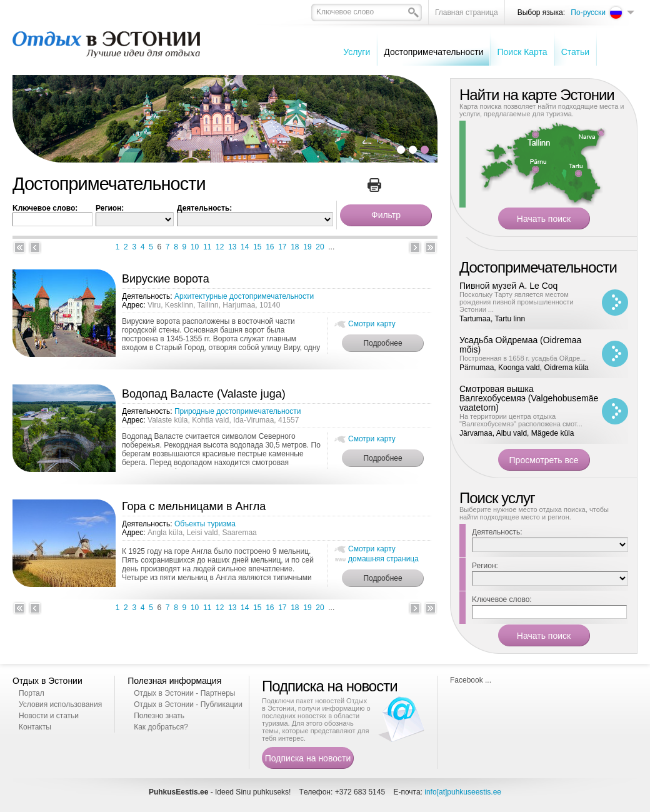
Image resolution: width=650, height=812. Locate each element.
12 (220, 247)
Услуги (357, 52)
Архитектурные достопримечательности (244, 296)
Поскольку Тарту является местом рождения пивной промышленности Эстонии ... (517, 302)
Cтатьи (575, 52)
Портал (32, 693)
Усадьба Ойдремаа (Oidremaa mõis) (520, 345)
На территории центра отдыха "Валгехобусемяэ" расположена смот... (521, 420)
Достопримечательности (433, 52)
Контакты (35, 727)
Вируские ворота (166, 279)
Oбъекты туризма (205, 524)
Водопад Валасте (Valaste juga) (204, 394)
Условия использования (60, 704)
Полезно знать (159, 716)
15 (257, 247)
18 (295, 247)
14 (245, 247)
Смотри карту (372, 324)
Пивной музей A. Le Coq (508, 286)
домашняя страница (383, 559)
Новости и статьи (49, 716)
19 (307, 247)
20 (320, 247)
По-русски (588, 13)
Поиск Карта (522, 52)
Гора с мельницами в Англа (194, 506)
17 (282, 247)
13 (232, 247)
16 (270, 247)
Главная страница (467, 13)
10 (195, 247)
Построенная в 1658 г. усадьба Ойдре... (522, 358)
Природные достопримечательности (238, 411)
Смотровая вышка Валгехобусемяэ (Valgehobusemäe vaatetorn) (529, 398)
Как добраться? (161, 727)
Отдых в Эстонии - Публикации (188, 704)
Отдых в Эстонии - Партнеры (184, 693)
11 (207, 247)
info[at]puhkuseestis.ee (463, 792)
